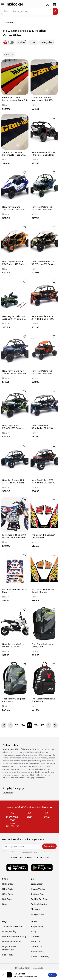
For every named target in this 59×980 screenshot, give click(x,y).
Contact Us (37, 947)
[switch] (11, 42)
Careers (35, 936)
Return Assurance (11, 941)
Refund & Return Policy (14, 936)
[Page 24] (23, 725)
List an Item (37, 884)
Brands (6, 904)
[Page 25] (29, 725)
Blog (33, 931)
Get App (52, 975)
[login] (48, 4)
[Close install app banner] (3, 975)
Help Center (37, 926)
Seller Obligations (40, 904)
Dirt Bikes (7, 899)
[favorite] (25, 63)
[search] (56, 11)
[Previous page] (10, 725)
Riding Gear (8, 884)
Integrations (37, 914)
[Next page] (49, 725)
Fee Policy (8, 955)
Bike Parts (8, 889)
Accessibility (37, 952)
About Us (36, 941)
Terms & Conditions (12, 926)
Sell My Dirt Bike (39, 899)
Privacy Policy (9, 931)
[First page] (4, 725)
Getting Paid (38, 894)
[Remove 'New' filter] (12, 55)
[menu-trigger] (3, 4)
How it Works (38, 889)
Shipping (35, 909)
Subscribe (49, 846)
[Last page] (55, 725)
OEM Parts (8, 894)
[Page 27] (42, 725)
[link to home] (15, 4)
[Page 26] (36, 725)
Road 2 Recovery (40, 957)
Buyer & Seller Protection (9, 948)
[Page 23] (17, 725)
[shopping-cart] (54, 4)
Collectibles (8, 793)
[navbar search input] (27, 11)
